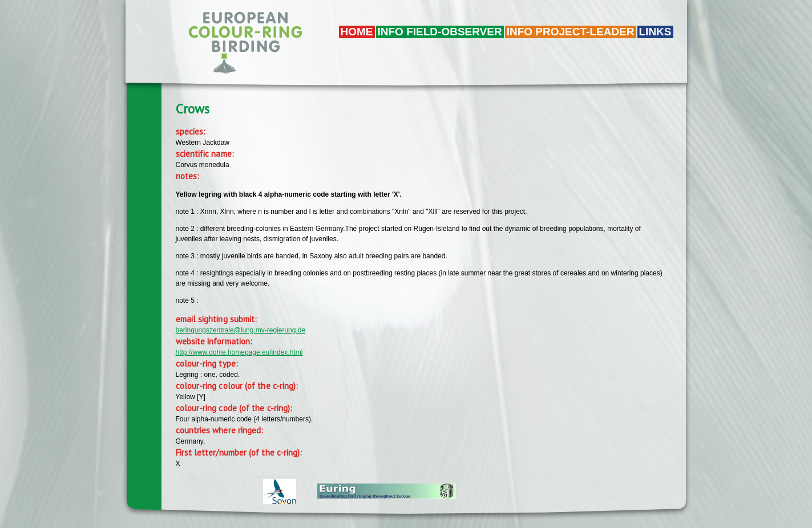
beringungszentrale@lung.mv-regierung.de (241, 330)
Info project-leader (571, 32)
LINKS (655, 32)
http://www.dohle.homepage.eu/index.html (239, 352)
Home (357, 32)
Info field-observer (440, 32)
